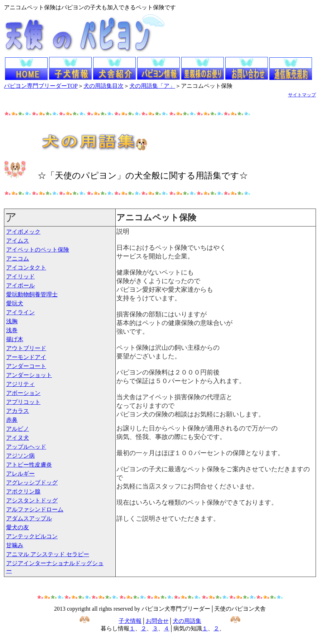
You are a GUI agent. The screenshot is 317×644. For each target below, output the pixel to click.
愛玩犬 (15, 303)
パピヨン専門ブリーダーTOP (41, 86)
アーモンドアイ (26, 357)
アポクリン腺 (23, 492)
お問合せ (157, 621)
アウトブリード (26, 348)
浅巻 (12, 330)
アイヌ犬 (18, 438)
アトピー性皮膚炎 (29, 465)
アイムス (18, 241)
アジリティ (20, 384)
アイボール (20, 285)
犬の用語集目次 (104, 86)
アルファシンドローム (35, 509)
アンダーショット (29, 375)
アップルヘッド (26, 447)
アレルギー (20, 474)
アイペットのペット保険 (38, 250)
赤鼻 (12, 420)
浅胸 (12, 321)
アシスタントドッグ (32, 500)
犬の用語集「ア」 (152, 86)
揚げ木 (15, 339)
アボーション (23, 393)
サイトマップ (302, 95)
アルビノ (18, 429)
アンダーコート (26, 366)
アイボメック (23, 232)
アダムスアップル (29, 518)
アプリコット (23, 402)
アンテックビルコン (32, 536)
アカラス (18, 411)
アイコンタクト (26, 268)
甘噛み (15, 545)
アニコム (18, 259)
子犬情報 (130, 621)
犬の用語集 (187, 621)
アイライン (20, 312)
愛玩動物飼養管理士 (32, 294)
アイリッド (20, 276)
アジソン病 (20, 456)
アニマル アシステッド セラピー (48, 554)
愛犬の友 (18, 527)
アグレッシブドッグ (32, 483)
